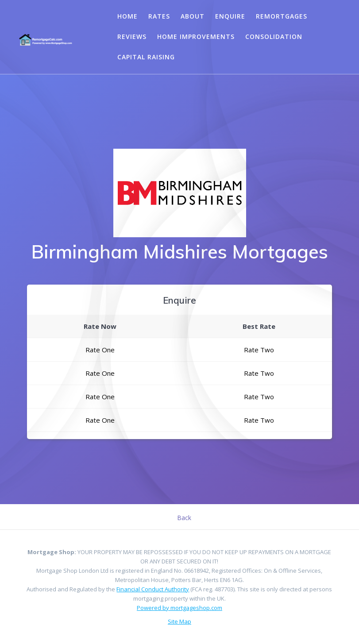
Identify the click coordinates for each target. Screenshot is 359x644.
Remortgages (282, 16)
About (193, 16)
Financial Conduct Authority (153, 589)
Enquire (230, 16)
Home (127, 16)
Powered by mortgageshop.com (179, 608)
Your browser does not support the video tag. (89, 36)
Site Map (179, 621)
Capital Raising (146, 57)
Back (184, 518)
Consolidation (274, 37)
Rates (159, 16)
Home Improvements (196, 37)
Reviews (132, 37)
